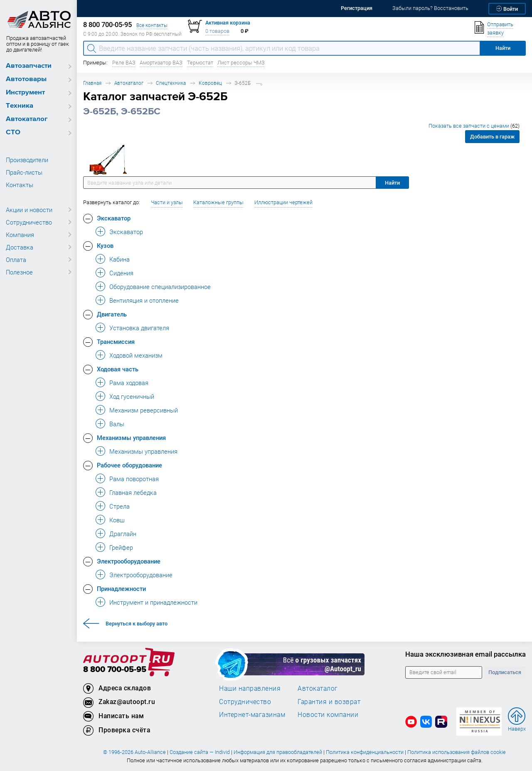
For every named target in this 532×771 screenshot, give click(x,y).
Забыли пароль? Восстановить (430, 8)
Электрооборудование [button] (129, 561)
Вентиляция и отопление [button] (144, 300)
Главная (92, 83)
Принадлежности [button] (121, 588)
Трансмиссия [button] (116, 341)
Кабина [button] (119, 259)
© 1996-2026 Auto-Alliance (134, 752)
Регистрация (357, 8)
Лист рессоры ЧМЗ (241, 63)
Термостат (200, 63)
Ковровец (210, 83)
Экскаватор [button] (114, 218)
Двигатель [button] (112, 314)
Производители (27, 160)
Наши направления (250, 688)
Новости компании (328, 714)
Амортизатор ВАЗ (161, 63)
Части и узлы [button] (167, 202)
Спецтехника (171, 83)
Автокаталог (27, 119)
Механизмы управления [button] (131, 437)
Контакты (20, 185)
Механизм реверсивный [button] (144, 410)
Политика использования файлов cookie (457, 752)
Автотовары (26, 79)
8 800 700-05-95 (115, 670)
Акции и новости (29, 210)
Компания (20, 235)
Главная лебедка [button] (133, 492)
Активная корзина (228, 23)
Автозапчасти (29, 66)
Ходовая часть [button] (118, 369)
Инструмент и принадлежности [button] (153, 602)
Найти (392, 183)
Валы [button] (117, 424)
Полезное (19, 272)
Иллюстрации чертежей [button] (283, 202)
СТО (13, 132)
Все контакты (152, 25)
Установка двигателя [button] (139, 328)
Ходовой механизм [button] (136, 355)
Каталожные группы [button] (218, 202)
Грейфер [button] (121, 547)
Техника (20, 106)
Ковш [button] (117, 520)
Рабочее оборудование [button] (129, 465)
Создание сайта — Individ (200, 752)
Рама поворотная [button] (134, 479)
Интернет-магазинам (252, 714)
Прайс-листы (24, 172)
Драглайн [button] (123, 534)
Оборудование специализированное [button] (160, 287)
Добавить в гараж (492, 137)
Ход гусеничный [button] (132, 396)
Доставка (20, 247)
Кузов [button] (105, 245)
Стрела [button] (119, 506)
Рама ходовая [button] (129, 383)
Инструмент (25, 93)
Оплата (16, 259)
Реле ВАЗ (124, 63)
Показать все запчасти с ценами (474, 126)
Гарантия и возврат (329, 702)
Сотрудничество (29, 222)
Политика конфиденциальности (365, 752)
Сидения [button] (121, 273)
